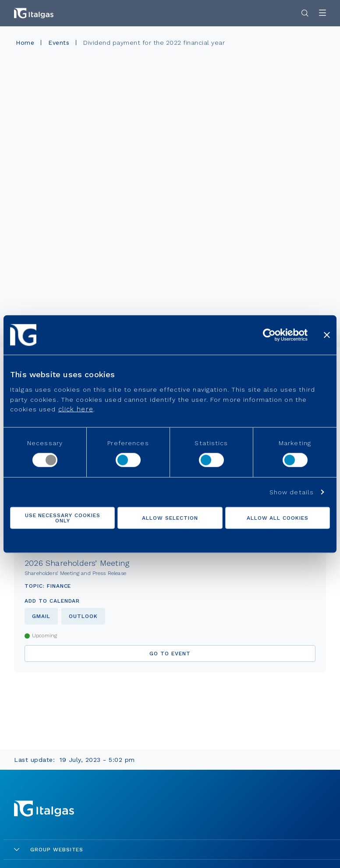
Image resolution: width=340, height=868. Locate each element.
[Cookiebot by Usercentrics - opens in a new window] (269, 335)
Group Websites (49, 850)
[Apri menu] (322, 13)
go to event (170, 654)
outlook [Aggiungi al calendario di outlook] (83, 616)
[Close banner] (327, 335)
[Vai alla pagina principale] (34, 13)
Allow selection (170, 518)
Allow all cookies (278, 518)
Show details (292, 492)
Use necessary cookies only (63, 518)
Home (25, 43)
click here (76, 409)
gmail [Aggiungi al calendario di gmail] (41, 616)
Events (59, 43)
